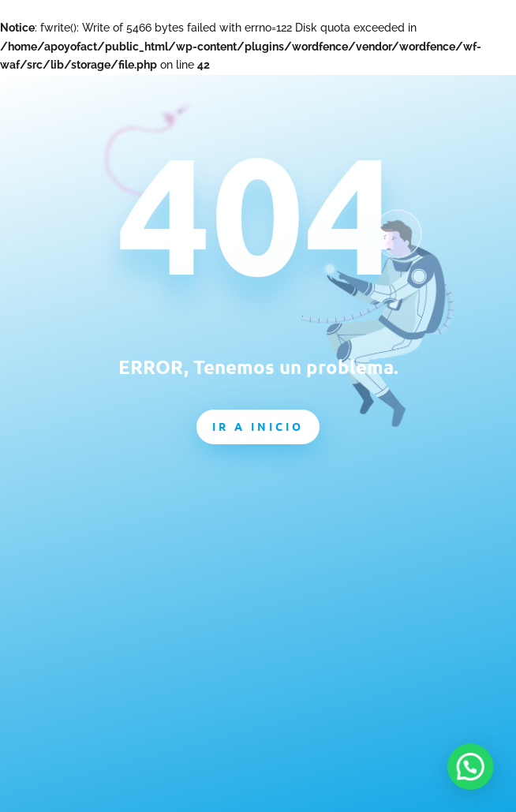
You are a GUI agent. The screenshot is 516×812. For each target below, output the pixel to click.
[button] (477, 784)
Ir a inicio (258, 426)
